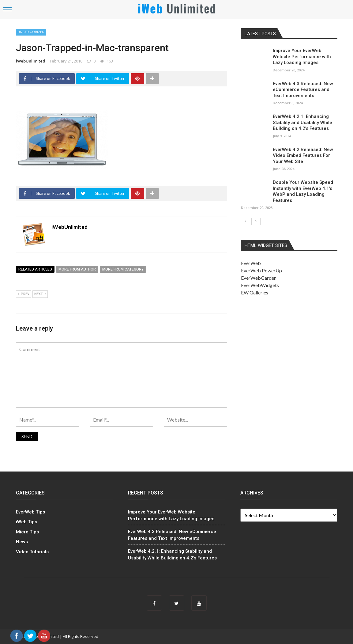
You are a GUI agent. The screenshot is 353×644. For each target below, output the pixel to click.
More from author (77, 269)
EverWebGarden (259, 278)
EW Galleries (255, 292)
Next (40, 294)
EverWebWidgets (260, 285)
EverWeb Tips (30, 512)
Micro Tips (27, 532)
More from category (123, 269)
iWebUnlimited (31, 61)
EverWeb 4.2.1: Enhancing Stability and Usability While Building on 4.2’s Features (302, 122)
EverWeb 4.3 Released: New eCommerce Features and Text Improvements (303, 90)
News (22, 542)
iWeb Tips (26, 522)
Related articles (35, 269)
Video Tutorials (32, 552)
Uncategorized (31, 32)
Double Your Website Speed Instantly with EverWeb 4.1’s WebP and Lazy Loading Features (303, 191)
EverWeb (251, 263)
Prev (24, 294)
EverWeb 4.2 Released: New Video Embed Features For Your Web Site (303, 155)
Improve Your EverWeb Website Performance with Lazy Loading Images (302, 57)
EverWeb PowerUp (261, 270)
